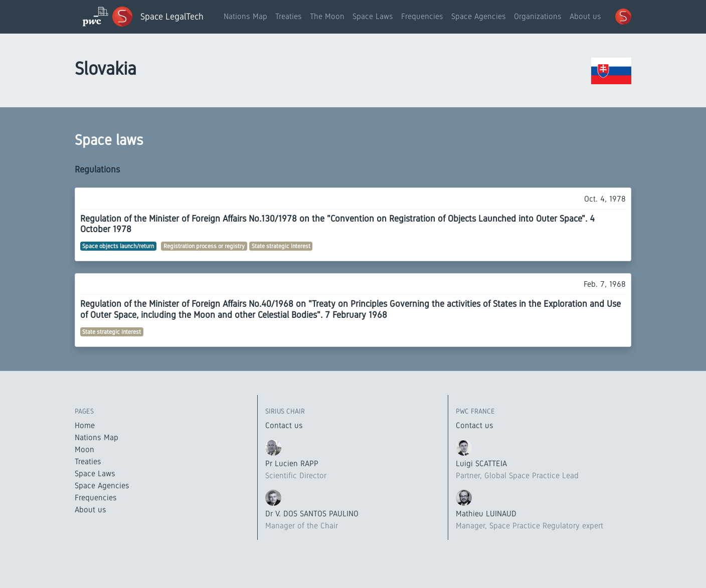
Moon (84, 449)
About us (585, 16)
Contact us (284, 425)
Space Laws (373, 16)
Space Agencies (479, 16)
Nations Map (245, 16)
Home (85, 425)
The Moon (327, 16)
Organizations (538, 16)
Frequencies (422, 16)
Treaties (289, 16)
